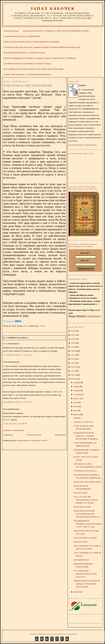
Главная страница (11, 31)
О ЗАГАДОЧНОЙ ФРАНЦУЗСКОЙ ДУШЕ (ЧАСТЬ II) (85, 574)
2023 (73, 331)
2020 (73, 343)
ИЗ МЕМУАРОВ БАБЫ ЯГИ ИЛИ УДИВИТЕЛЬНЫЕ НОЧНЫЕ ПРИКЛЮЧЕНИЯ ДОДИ (42, 47)
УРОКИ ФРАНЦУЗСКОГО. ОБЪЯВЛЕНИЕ (22, 36)
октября (77, 390)
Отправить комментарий (13, 430)
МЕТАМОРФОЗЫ (81, 560)
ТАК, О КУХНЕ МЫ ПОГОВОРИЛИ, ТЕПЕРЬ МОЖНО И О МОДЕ (86, 500)
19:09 (42, 326)
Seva (5, 344)
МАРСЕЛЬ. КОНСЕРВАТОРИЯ (87, 482)
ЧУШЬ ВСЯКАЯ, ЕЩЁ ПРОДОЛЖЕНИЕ (28, 86)
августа (77, 398)
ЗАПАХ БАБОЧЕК (53, 9)
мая (75, 410)
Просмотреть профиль (83, 145)
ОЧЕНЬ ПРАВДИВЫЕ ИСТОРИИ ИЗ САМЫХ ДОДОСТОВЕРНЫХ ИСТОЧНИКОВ (40, 58)
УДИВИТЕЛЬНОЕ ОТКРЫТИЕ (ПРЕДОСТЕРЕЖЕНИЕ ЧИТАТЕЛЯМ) (87, 584)
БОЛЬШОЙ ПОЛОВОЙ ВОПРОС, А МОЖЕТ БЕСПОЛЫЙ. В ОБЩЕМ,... (86, 436)
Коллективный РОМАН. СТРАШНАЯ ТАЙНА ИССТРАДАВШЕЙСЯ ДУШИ (56, 31)
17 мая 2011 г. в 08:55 (15, 424)
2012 (73, 375)
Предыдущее (60, 435)
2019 (73, 347)
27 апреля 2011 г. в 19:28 (17, 355)
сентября (77, 394)
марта (76, 592)
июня (76, 406)
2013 (73, 371)
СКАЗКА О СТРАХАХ (83, 422)
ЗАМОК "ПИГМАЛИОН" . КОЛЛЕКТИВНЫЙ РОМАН (27, 74)
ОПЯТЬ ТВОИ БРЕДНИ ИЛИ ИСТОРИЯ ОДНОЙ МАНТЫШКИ (31, 42)
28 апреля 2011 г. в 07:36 (17, 402)
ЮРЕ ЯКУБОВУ (80, 542)
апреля (76, 414)
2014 (73, 367)
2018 (73, 351)
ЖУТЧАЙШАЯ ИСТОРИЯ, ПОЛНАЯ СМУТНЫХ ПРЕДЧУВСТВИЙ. (34, 69)
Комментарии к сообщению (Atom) (32, 440)
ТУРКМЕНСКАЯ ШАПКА (85, 471)
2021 (73, 339)
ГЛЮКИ (77, 418)
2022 (73, 335)
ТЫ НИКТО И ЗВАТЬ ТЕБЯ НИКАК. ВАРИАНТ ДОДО (27, 64)
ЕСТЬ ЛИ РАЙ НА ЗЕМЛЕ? (85, 538)
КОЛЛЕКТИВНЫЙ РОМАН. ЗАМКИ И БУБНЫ (24, 53)
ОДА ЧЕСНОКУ (80, 493)
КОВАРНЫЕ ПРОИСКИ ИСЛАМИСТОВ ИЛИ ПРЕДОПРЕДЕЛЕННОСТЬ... (87, 514)
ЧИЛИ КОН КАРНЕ (82, 507)
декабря (77, 382)
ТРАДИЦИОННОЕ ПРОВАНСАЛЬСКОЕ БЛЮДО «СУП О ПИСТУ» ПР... (88, 524)
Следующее (8, 435)
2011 (73, 379)
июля (76, 402)
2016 (73, 359)
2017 (73, 355)
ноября (76, 386)
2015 (73, 363)
